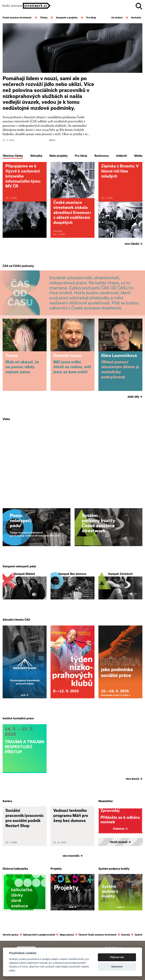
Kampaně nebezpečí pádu (19, 566)
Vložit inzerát (120, 841)
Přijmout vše (117, 957)
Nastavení (117, 967)
